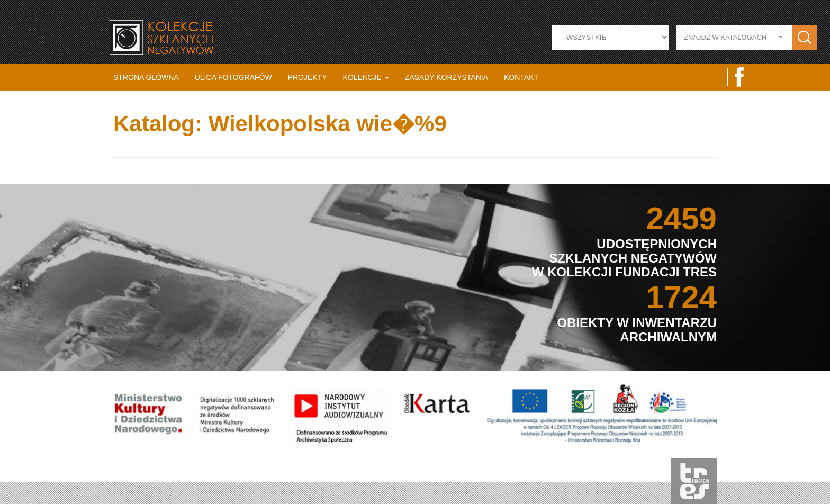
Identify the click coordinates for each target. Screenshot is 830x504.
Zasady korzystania (446, 77)
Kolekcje (366, 77)
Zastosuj (805, 37)
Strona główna (146, 77)
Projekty (308, 77)
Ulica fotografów (233, 77)
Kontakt (521, 77)
